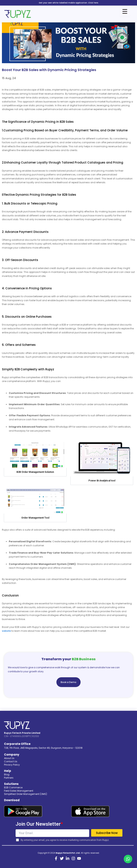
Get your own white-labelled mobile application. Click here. (69, 3)
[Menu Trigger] (125, 11)
